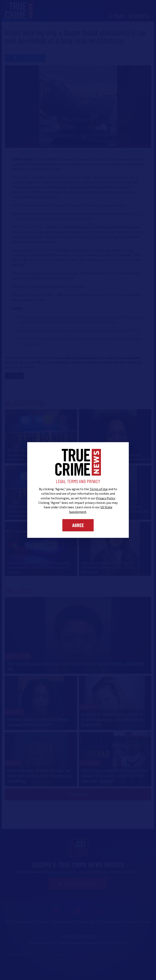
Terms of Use (99, 489)
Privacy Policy (106, 498)
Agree (78, 525)
